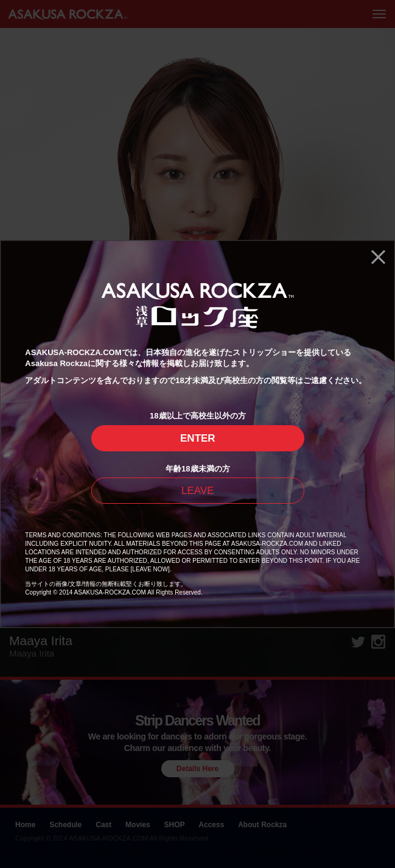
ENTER (198, 438)
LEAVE (198, 491)
